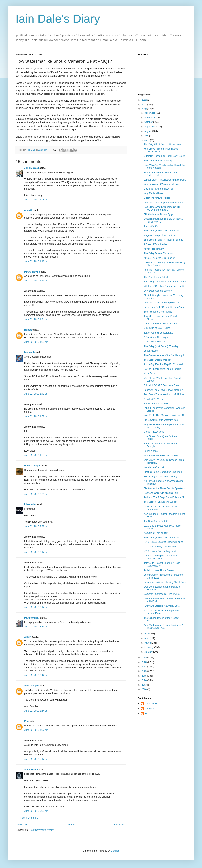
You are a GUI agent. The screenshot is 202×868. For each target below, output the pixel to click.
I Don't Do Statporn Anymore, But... (162, 606)
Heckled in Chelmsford (155, 467)
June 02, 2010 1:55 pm (36, 455)
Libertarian (30, 504)
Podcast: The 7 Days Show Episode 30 (164, 203)
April (147, 638)
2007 (145, 667)
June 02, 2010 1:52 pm (36, 416)
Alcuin (28, 637)
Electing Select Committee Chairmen (163, 472)
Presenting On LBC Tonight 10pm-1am (164, 307)
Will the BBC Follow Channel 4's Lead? (164, 286)
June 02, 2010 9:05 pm (36, 811)
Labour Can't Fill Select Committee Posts (165, 180)
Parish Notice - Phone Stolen (159, 570)
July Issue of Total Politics (157, 328)
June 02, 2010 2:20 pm (36, 494)
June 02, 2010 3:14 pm (36, 552)
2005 (145, 676)
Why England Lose (154, 193)
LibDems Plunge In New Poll (158, 189)
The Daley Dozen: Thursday (158, 253)
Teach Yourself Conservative (158, 333)
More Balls (149, 373)
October (149, 122)
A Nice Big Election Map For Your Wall (163, 364)
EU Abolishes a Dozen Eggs (158, 214)
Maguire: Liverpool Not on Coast (160, 235)
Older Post (120, 825)
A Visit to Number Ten (155, 342)
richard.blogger (33, 466)
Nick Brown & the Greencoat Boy (161, 456)
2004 (145, 680)
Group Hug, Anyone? (155, 432)
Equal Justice (151, 351)
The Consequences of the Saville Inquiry (165, 355)
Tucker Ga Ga (151, 226)
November (150, 118)
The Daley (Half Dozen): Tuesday (161, 346)
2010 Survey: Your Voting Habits (160, 551)
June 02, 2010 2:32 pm (36, 526)
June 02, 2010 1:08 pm (36, 200)
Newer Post (23, 825)
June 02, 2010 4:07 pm (36, 730)
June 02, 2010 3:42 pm (36, 675)
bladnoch (29, 352)
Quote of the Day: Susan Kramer (161, 324)
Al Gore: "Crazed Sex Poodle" (159, 258)
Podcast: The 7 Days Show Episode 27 (164, 497)
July (147, 136)
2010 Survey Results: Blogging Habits (163, 542)
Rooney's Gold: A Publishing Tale (161, 493)
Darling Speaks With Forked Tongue (162, 369)
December (150, 113)
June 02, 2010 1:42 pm (36, 394)
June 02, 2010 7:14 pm (36, 759)
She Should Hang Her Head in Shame (163, 240)
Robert (28, 330)
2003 (145, 685)
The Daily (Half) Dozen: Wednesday (162, 144)
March (148, 643)
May (147, 634)
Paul (27, 721)
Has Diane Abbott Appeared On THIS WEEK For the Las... (163, 208)
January (149, 652)
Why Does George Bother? (158, 291)
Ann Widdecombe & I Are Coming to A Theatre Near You (163, 626)
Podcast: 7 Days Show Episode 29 (162, 303)
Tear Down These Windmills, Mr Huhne (164, 394)
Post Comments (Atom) (42, 830)
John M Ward (32, 168)
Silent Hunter (32, 770)
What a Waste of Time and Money (161, 184)
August (148, 131)
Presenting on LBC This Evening (161, 476)
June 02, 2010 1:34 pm (36, 319)
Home (71, 825)
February (149, 647)
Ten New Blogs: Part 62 (156, 521)
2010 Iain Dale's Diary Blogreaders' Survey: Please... (162, 612)
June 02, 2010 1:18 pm (36, 261)
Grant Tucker (151, 703)
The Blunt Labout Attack (156, 277)
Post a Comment (29, 818)
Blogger (115, 851)
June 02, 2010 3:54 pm (36, 711)
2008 (145, 662)
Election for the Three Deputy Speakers (164, 488)
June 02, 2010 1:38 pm (36, 342)
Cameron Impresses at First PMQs (162, 594)
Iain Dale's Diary (58, 19)
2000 (145, 689)
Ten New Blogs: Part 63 (156, 404)
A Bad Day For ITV (153, 399)
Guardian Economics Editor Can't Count (164, 156)
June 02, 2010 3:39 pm (36, 627)
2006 (145, 671)
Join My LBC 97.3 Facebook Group (162, 385)
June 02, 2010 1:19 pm (36, 281)
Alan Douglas (32, 686)
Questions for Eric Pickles (157, 198)
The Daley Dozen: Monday (158, 360)
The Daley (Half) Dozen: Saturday (161, 231)
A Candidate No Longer (156, 337)
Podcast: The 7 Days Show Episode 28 (164, 390)
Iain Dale (149, 709)
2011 (145, 105)
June (147, 140)
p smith (28, 210)
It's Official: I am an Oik (156, 533)
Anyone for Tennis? (154, 249)
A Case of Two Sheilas (155, 244)
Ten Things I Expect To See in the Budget (165, 282)
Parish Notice (151, 451)
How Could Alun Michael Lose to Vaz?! (164, 415)
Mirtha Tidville (32, 272)
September (150, 127)
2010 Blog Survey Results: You (160, 547)
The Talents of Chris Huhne (158, 312)
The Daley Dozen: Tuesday (158, 161)
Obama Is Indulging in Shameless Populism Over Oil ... (161, 557)
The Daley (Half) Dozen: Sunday (161, 502)
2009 (145, 657)
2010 (145, 109)
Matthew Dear (32, 618)
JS (146, 714)
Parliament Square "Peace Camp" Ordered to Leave (161, 174)
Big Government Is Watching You (161, 420)
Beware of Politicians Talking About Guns (165, 582)
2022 (145, 100)
